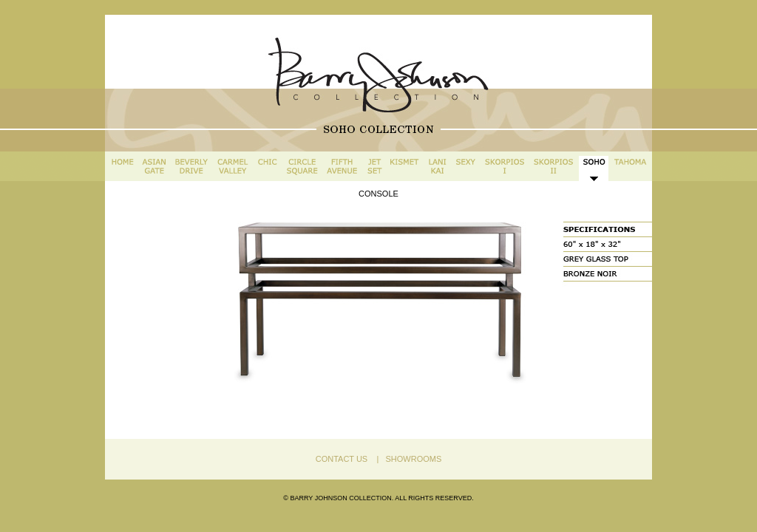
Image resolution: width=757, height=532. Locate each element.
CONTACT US (342, 459)
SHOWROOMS (411, 459)
